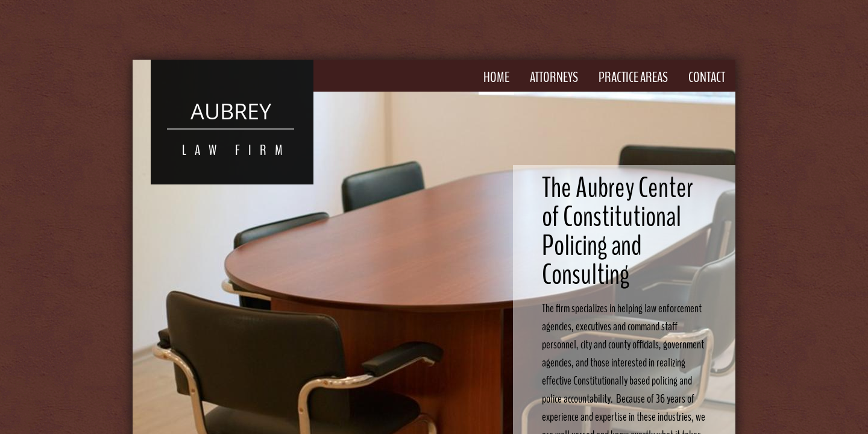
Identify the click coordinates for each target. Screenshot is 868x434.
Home (496, 77)
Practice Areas (633, 77)
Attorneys (554, 77)
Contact (707, 77)
